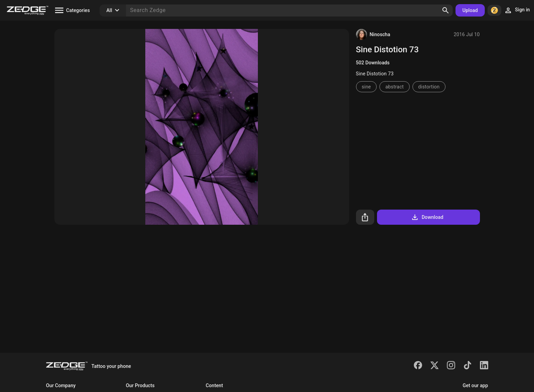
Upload (470, 10)
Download (427, 217)
